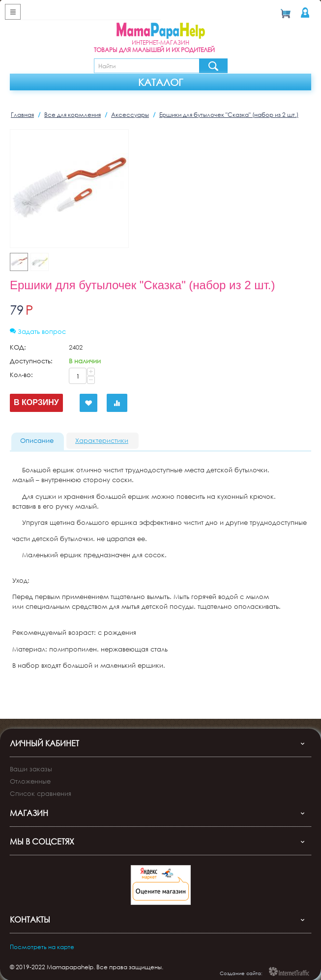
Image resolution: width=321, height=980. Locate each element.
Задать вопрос (38, 331)
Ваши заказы (31, 759)
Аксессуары (130, 115)
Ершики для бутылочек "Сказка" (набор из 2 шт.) (229, 115)
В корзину (36, 402)
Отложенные (30, 771)
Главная (22, 115)
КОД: (18, 347)
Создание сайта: (241, 963)
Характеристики (102, 440)
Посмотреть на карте (42, 937)
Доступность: (31, 361)
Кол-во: (21, 375)
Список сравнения (41, 783)
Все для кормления (73, 115)
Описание (37, 440)
